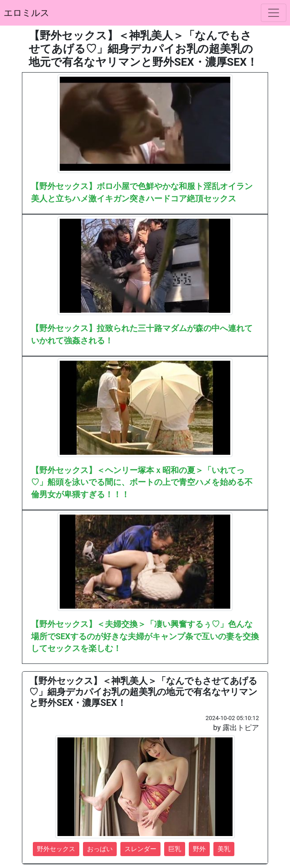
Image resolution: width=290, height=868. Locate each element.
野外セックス (56, 849)
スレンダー (140, 849)
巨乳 (175, 849)
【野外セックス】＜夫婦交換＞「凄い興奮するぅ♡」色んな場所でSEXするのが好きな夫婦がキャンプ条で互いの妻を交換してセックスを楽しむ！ (145, 636)
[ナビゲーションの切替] (274, 13)
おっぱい (100, 849)
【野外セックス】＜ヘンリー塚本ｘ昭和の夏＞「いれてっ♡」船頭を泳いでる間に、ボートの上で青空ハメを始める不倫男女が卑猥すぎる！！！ (142, 482)
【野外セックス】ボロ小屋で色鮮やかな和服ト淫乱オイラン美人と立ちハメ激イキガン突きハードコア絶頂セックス (142, 192)
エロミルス (26, 13)
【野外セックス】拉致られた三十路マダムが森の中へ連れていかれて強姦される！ (142, 334)
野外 (199, 849)
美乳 (224, 849)
